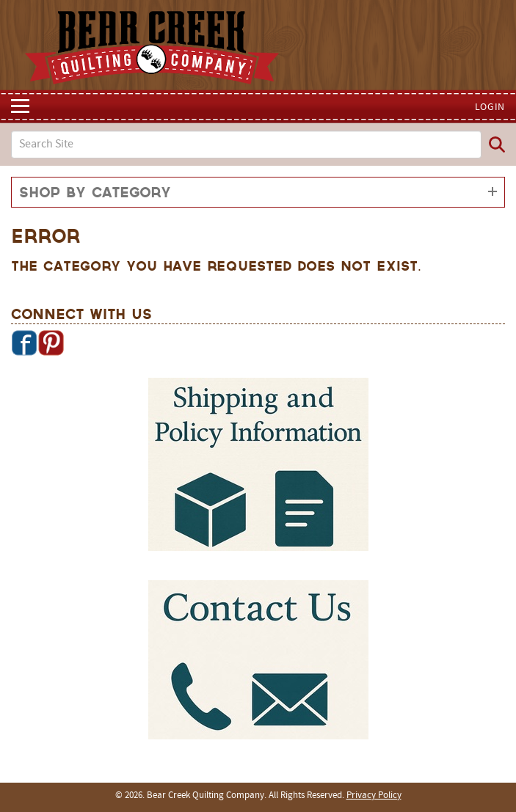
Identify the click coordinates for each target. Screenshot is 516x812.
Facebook (24, 343)
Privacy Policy (374, 796)
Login (490, 107)
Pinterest (51, 343)
